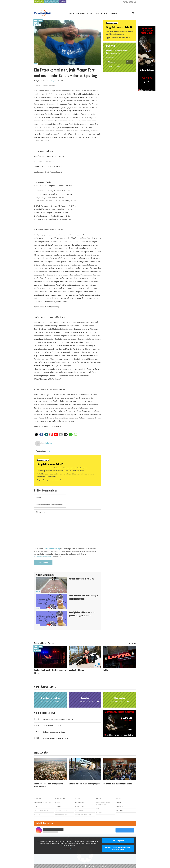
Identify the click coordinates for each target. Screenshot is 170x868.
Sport (36, 64)
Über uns (114, 13)
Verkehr (99, 813)
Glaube (57, 803)
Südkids (37, 815)
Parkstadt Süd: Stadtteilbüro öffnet (118, 784)
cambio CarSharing (77, 670)
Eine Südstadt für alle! (43, 803)
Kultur (89, 13)
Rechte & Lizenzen (78, 866)
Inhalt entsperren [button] (118, 841)
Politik (71, 13)
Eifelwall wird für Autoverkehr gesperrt (84, 784)
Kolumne (58, 807)
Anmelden (130, 62)
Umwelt (99, 809)
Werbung (120, 811)
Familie (96, 13)
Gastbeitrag (51, 81)
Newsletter (105, 13)
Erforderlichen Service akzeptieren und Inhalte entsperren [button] (118, 848)
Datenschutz (92, 866)
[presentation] (51, 541)
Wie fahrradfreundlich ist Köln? (82, 579)
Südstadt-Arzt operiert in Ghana (54, 732)
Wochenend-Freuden (113, 66)
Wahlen (119, 799)
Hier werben (39, 2)
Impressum (103, 866)
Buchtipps (38, 799)
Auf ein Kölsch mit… (62, 811)
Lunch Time (110, 58)
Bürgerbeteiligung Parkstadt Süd (103, 804)
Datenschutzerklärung (52, 549)
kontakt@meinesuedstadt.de (44, 557)
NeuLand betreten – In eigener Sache (55, 739)
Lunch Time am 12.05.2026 (52, 726)
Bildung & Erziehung (42, 811)
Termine (63, 2)
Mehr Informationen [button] (68, 849)
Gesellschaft (81, 13)
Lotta (106, 670)
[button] (36, 434)
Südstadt (120, 807)
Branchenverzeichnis (52, 2)
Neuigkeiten (80, 803)
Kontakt (66, 866)
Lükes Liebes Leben (62, 815)
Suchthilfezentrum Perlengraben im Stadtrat (58, 719)
